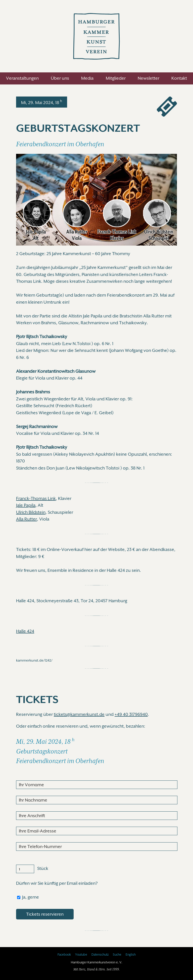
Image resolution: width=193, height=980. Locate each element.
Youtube (81, 955)
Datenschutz (100, 955)
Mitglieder (116, 78)
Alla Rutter (27, 519)
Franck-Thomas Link (36, 498)
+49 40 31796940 (131, 714)
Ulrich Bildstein (31, 512)
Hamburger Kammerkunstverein (96, 36)
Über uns (60, 78)
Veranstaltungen (22, 78)
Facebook (64, 955)
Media (87, 78)
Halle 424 (25, 631)
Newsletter (149, 78)
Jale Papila (26, 505)
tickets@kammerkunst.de (79, 714)
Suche (117, 955)
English (131, 955)
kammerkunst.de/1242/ (34, 660)
